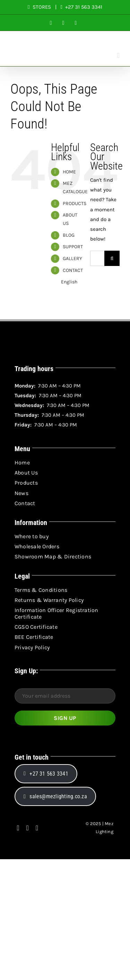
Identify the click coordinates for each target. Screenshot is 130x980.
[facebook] (18, 828)
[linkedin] (37, 828)
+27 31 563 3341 (83, 7)
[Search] (112, 258)
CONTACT (73, 270)
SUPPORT (73, 247)
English (64, 282)
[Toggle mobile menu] (118, 56)
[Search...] (97, 258)
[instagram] (28, 828)
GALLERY (72, 258)
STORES (42, 7)
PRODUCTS (75, 203)
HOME (69, 172)
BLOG (69, 235)
